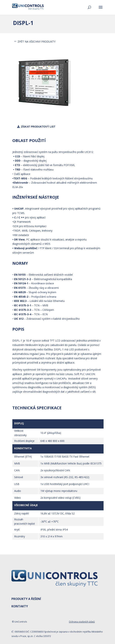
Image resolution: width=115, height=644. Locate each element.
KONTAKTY (20, 606)
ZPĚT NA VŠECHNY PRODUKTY (36, 42)
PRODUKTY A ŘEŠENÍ (26, 599)
